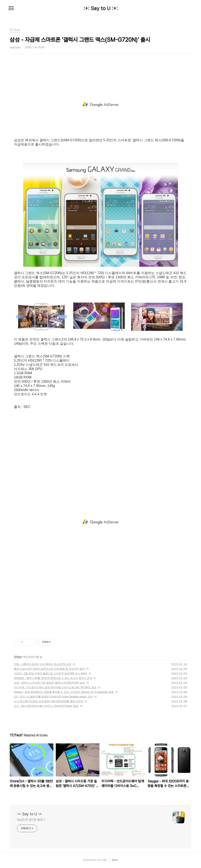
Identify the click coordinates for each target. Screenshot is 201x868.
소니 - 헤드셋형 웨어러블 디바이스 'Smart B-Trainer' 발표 (46, 706)
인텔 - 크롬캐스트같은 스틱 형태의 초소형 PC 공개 (43, 664)
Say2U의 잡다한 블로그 (31, 820)
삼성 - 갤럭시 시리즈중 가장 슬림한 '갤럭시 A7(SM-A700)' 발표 (49, 683)
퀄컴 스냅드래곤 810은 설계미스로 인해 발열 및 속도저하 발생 (49, 669)
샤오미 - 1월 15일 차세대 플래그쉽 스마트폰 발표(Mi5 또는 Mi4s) (51, 673)
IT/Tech (18, 657)
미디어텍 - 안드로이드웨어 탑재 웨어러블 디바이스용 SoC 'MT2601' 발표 (55, 687)
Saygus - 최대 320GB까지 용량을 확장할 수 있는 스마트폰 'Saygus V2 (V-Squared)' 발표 (64, 692)
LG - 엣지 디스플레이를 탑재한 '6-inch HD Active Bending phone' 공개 (53, 697)
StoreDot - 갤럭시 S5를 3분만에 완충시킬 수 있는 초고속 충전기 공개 (53, 678)
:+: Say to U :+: (101, 8)
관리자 (115, 860)
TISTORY (102, 860)
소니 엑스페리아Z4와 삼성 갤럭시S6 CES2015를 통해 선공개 (49, 701)
